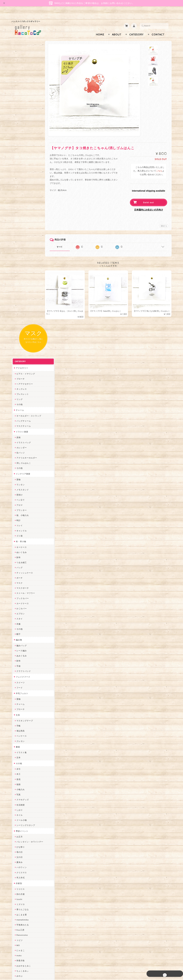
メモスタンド (22, 197)
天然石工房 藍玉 (24, 719)
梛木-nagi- (21, 724)
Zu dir (19, 867)
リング (19, 106)
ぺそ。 (19, 709)
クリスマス (21, 580)
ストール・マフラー (25, 300)
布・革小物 (21, 249)
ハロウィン (21, 575)
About (117, 28)
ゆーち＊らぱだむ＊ (25, 836)
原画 (18, 144)
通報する (164, 220)
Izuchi (19, 606)
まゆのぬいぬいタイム (26, 780)
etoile (19, 857)
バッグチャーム (23, 128)
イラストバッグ (23, 150)
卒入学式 (20, 585)
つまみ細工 (21, 270)
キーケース (21, 254)
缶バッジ (20, 160)
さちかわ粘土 (22, 791)
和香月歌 (20, 668)
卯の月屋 (20, 601)
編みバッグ (21, 353)
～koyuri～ (21, 744)
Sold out (149, 196)
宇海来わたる (22, 632)
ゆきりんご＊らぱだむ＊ (27, 831)
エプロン (20, 321)
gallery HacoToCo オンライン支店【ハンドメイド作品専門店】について (29, 913)
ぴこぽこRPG (22, 688)
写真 (18, 502)
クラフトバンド (23, 378)
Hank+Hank (22, 750)
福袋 (18, 491)
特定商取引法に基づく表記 (28, 934)
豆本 (18, 465)
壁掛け (19, 202)
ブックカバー (22, 305)
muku (19, 663)
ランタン (20, 192)
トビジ (19, 647)
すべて (63, 241)
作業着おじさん (23, 729)
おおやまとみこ (23, 673)
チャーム (20, 117)
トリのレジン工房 (24, 852)
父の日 (19, 564)
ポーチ (19, 285)
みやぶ (19, 683)
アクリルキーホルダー (26, 165)
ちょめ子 (20, 755)
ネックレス (21, 96)
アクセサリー (22, 75)
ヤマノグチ (21, 704)
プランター (21, 217)
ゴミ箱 (19, 243)
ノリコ (19, 714)
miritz (19, 760)
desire (19, 765)
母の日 (19, 559)
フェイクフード (23, 384)
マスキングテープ (24, 428)
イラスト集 (21, 459)
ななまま (20, 775)
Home (100, 28)
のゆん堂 (20, 821)
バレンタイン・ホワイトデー (30, 549)
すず (18, 842)
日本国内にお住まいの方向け (149, 203)
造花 (18, 486)
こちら (159, 165)
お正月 (19, 544)
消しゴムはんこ (23, 170)
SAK (18, 862)
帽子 (18, 341)
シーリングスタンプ (25, 532)
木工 (18, 481)
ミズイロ (20, 611)
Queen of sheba (24, 770)
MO (18, 652)
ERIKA (19, 847)
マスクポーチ (22, 295)
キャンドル (21, 238)
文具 (18, 422)
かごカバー (21, 316)
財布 (18, 264)
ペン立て (20, 207)
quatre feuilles (23, 693)
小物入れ (20, 497)
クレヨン (20, 448)
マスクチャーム (23, 133)
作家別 (19, 590)
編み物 (19, 347)
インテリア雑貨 (23, 181)
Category (136, 28)
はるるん (20, 734)
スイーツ (20, 390)
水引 (18, 476)
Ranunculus (22, 642)
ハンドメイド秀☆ (24, 698)
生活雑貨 (20, 512)
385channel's (23, 796)
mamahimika (22, 627)
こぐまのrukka (23, 806)
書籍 (18, 454)
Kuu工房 (20, 637)
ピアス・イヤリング (25, 81)
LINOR (19, 811)
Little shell (21, 785)
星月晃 (19, 739)
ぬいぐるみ (21, 259)
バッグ (19, 275)
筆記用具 (20, 438)
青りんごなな (22, 617)
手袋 (18, 373)
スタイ (19, 326)
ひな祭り (20, 554)
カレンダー (21, 155)
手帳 (18, 433)
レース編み (21, 358)
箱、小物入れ (22, 222)
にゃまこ (20, 657)
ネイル (19, 522)
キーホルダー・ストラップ (29, 123)
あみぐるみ (21, 363)
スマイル (20, 801)
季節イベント (22, 538)
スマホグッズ (22, 507)
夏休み (19, 569)
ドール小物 (21, 527)
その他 (19, 111)
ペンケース (21, 443)
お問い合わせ (22, 922)
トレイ (19, 233)
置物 (18, 187)
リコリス (20, 596)
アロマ (19, 212)
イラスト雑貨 (22, 139)
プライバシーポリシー (26, 928)
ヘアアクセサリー (24, 91)
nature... (20, 826)
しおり (19, 517)
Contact (158, 28)
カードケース (22, 310)
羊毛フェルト (22, 400)
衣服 (18, 331)
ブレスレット (22, 101)
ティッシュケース (24, 280)
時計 (18, 227)
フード (19, 395)
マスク (19, 290)
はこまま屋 (21, 622)
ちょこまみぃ (22, 678)
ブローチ (20, 86)
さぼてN (20, 816)
